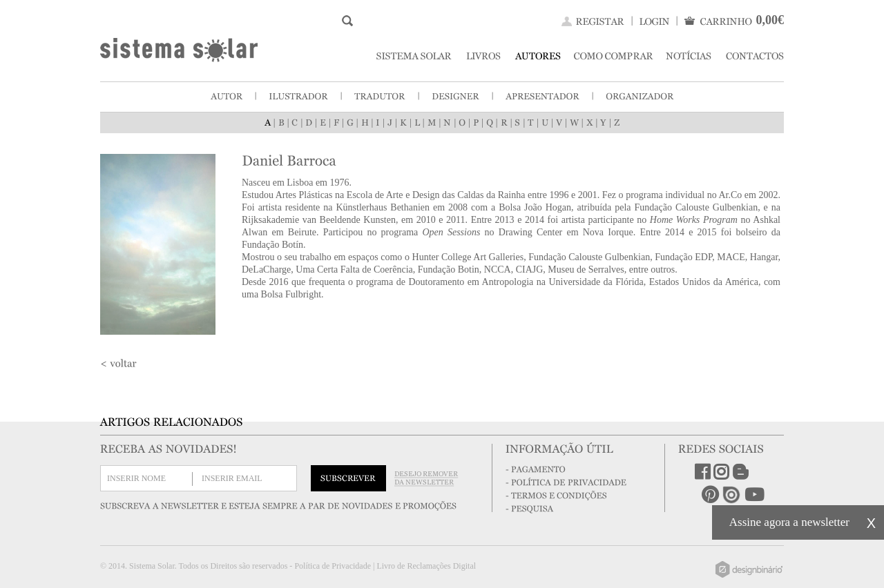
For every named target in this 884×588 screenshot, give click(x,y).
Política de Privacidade (333, 566)
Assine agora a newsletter (789, 522)
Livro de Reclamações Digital (426, 566)
